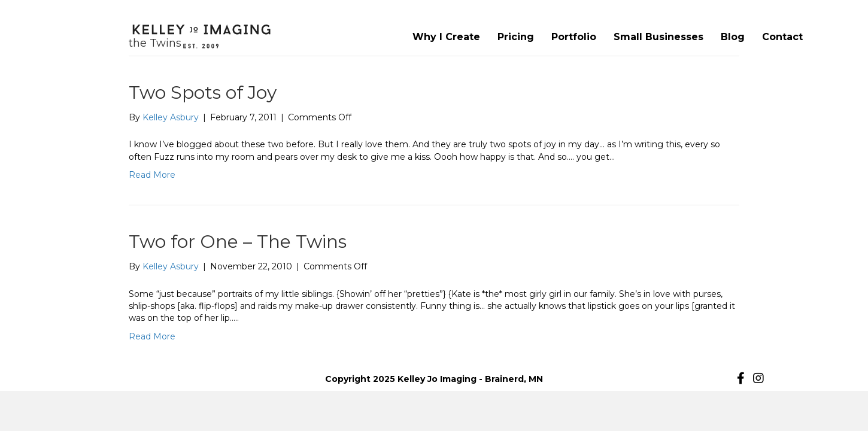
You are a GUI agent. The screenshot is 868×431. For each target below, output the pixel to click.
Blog (733, 37)
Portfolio (574, 37)
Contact (782, 37)
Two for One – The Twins (238, 242)
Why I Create (446, 37)
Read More (152, 175)
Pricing (516, 37)
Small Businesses (658, 37)
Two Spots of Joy (203, 92)
